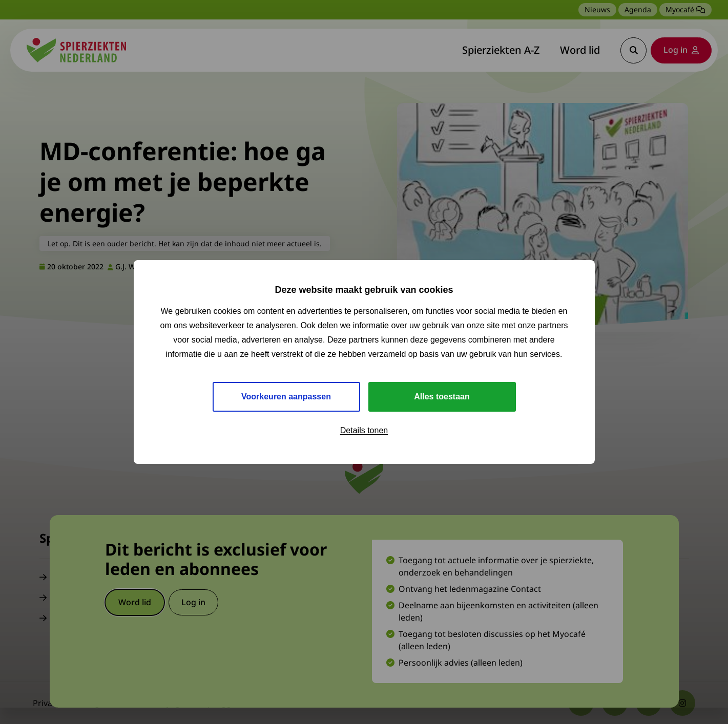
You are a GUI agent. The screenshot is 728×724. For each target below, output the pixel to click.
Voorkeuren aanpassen (286, 397)
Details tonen (364, 430)
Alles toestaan (442, 397)
